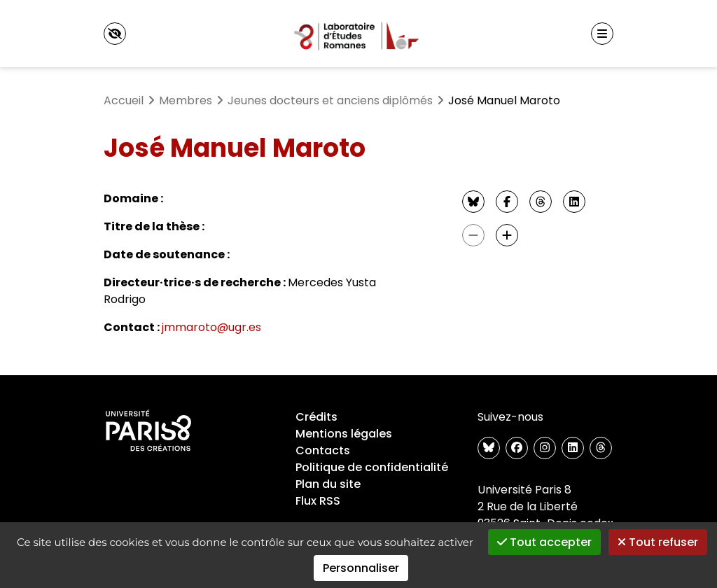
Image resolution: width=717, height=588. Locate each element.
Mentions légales (344, 434)
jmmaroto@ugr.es (211, 327)
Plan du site (328, 484)
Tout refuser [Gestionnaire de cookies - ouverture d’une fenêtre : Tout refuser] (658, 542)
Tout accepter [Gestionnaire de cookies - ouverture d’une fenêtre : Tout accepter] (544, 542)
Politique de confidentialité (372, 467)
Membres (186, 100)
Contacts (323, 450)
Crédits (316, 417)
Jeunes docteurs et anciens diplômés (330, 100)
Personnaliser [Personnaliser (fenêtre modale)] (361, 568)
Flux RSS (318, 501)
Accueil (124, 100)
